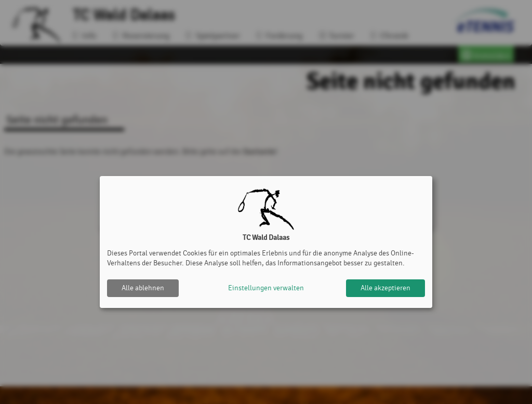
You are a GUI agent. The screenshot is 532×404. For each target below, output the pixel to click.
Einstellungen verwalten (266, 288)
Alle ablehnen (143, 288)
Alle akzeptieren (385, 288)
